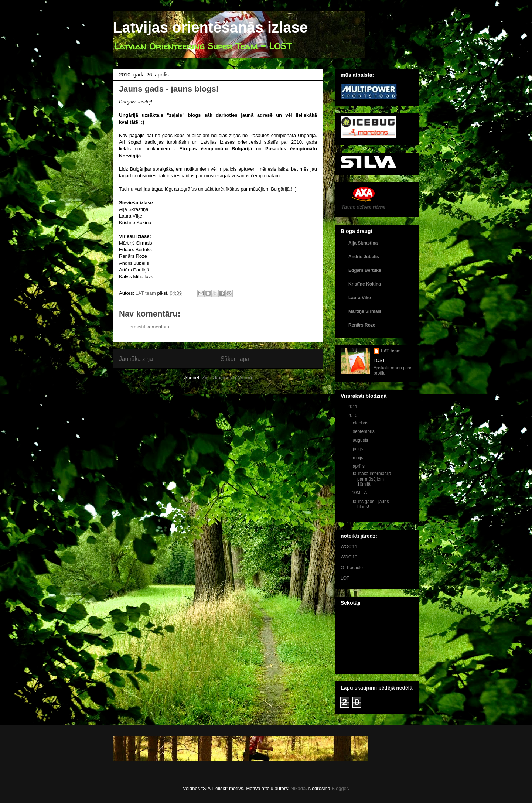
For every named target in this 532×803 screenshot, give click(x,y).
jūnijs (359, 449)
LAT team (391, 351)
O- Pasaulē (352, 568)
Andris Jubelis (364, 257)
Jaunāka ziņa (136, 359)
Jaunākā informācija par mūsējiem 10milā (371, 479)
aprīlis (359, 466)
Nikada (298, 788)
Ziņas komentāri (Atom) (227, 378)
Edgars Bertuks (365, 270)
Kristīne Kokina (365, 284)
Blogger (340, 788)
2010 (353, 416)
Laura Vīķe (360, 298)
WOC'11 (349, 547)
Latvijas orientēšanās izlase (210, 27)
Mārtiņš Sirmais (365, 311)
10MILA (359, 493)
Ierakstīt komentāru (149, 327)
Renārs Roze (362, 325)
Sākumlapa (235, 359)
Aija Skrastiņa (363, 243)
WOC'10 (349, 557)
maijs (359, 458)
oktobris (361, 423)
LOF (345, 578)
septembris (364, 431)
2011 (353, 407)
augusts (361, 440)
